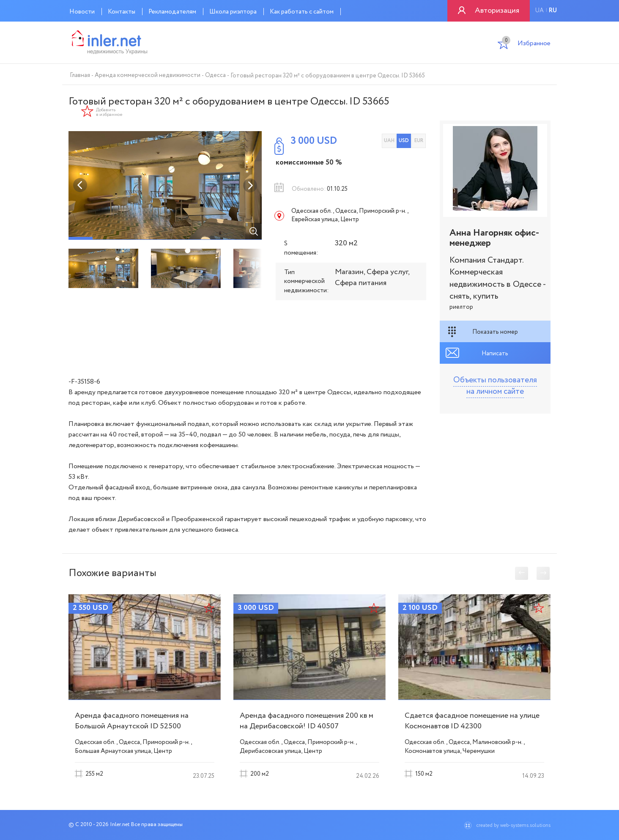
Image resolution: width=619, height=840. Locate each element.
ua (539, 11)
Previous (80, 185)
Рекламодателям (172, 12)
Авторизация (497, 11)
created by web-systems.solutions (513, 825)
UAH (389, 141)
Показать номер (495, 332)
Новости (82, 12)
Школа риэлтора (233, 12)
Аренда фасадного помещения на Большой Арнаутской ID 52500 (132, 721)
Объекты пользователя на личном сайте (495, 386)
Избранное (526, 44)
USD (404, 141)
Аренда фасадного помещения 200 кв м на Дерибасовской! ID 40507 (307, 721)
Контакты (122, 12)
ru (553, 11)
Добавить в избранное (109, 113)
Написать (495, 354)
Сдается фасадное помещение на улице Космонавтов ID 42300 (472, 721)
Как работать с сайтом (302, 12)
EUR (419, 141)
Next (250, 185)
